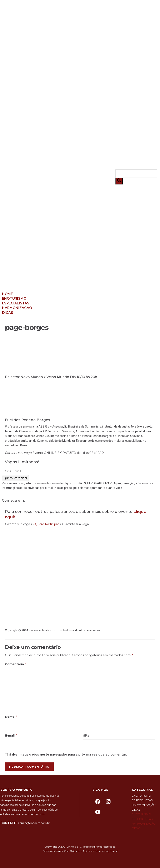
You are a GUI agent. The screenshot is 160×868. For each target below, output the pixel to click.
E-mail (11, 736)
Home (13, 41)
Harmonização (22, 55)
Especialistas (21, 50)
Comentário (16, 664)
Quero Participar (15, 478)
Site (86, 736)
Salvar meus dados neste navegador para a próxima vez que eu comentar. (68, 754)
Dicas (13, 60)
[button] (59, 177)
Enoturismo (19, 46)
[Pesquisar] (119, 181)
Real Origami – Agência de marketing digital (91, 851)
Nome (11, 717)
